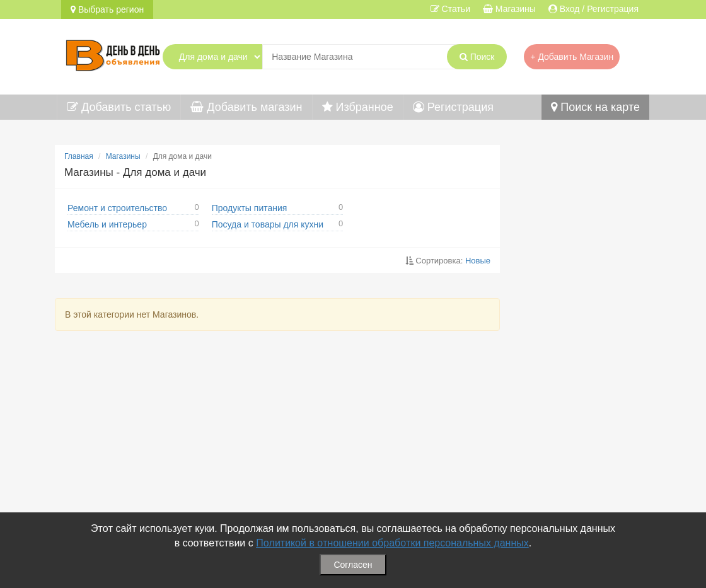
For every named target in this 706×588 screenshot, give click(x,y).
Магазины (123, 156)
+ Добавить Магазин (572, 57)
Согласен (353, 565)
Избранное (358, 107)
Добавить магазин (246, 107)
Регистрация (453, 107)
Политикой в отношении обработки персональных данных (392, 543)
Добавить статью (119, 107)
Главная (79, 156)
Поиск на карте (595, 107)
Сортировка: (448, 261)
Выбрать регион (107, 9)
